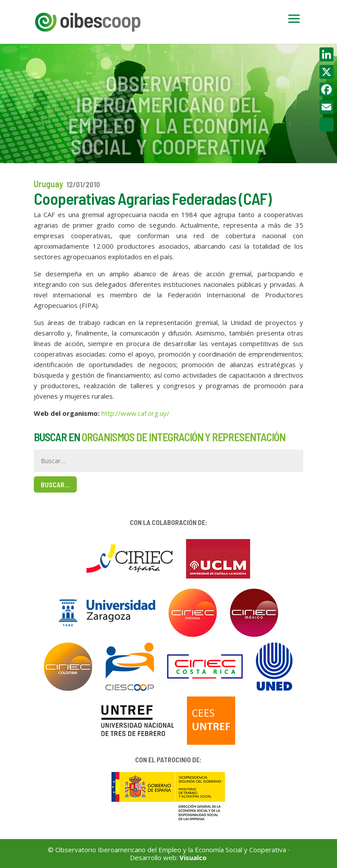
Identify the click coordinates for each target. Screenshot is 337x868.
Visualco (193, 857)
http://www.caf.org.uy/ (135, 413)
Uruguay (48, 184)
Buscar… (55, 484)
